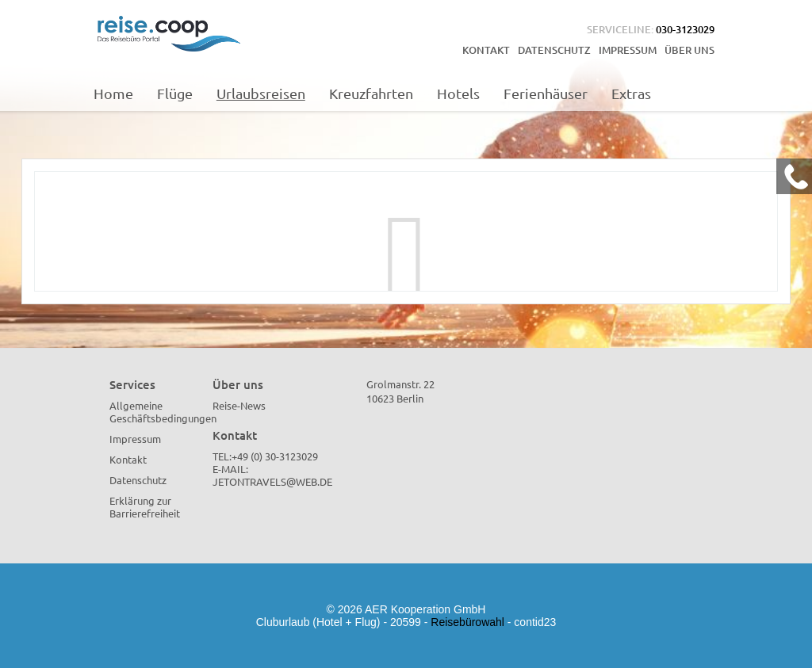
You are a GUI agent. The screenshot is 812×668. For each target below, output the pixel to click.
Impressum (628, 50)
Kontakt (486, 50)
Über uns (689, 50)
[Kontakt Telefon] (794, 176)
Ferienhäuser (546, 93)
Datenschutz (554, 50)
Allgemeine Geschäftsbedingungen (163, 412)
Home (113, 93)
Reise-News (239, 405)
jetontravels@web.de (272, 481)
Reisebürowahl (467, 622)
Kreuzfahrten (371, 93)
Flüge (175, 93)
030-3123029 (685, 29)
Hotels (458, 93)
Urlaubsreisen (261, 93)
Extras (631, 93)
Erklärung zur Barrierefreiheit (145, 507)
